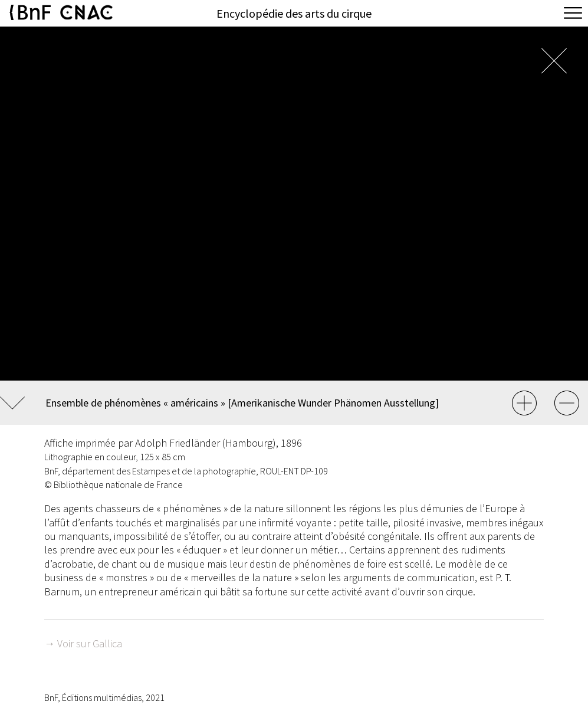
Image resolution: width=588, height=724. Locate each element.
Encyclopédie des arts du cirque (294, 13)
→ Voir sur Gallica (83, 643)
